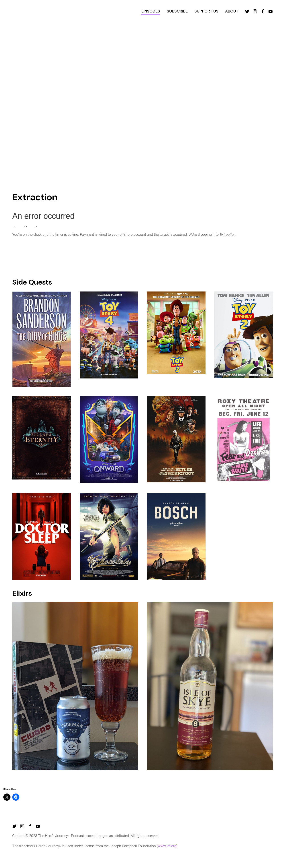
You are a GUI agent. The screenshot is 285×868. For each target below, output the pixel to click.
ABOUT (232, 11)
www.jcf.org (167, 846)
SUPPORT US (206, 11)
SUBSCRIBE (177, 11)
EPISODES (151, 11)
